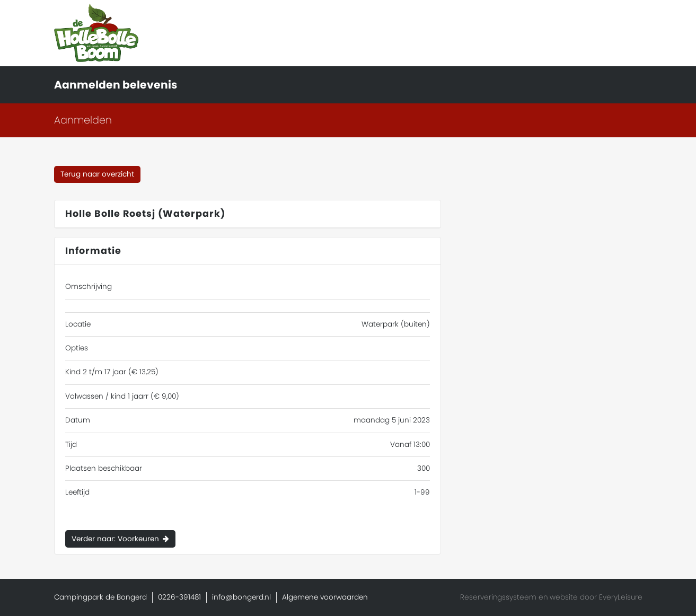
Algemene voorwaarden (325, 597)
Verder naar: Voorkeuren (115, 539)
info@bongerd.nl (241, 597)
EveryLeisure (621, 597)
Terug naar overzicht (97, 174)
